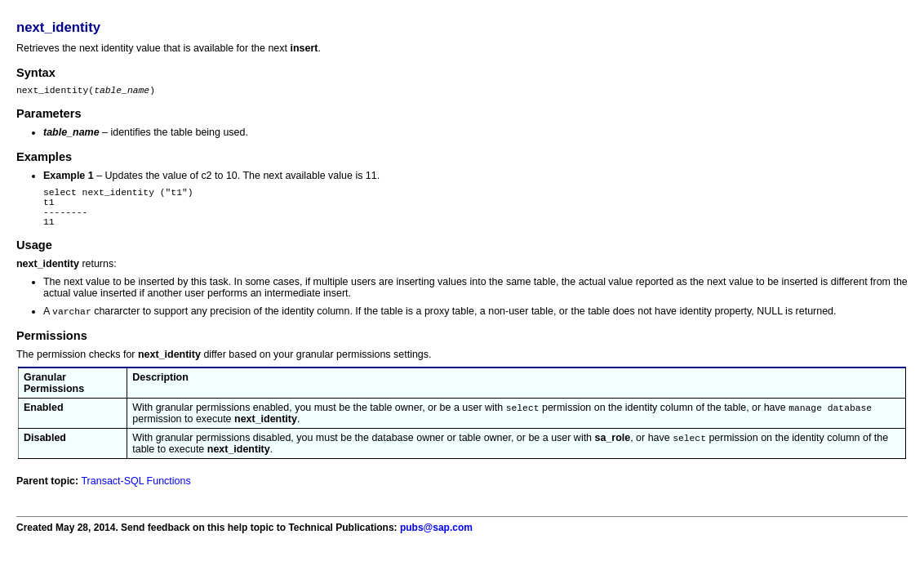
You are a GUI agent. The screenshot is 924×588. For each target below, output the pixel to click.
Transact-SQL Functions (135, 496)
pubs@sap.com (436, 542)
